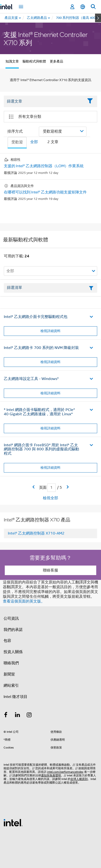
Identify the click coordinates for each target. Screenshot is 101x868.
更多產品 (56, 61)
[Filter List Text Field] (44, 102)
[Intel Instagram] (29, 716)
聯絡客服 (50, 570)
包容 (7, 641)
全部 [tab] (34, 142)
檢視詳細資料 (50, 331)
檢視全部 (50, 498)
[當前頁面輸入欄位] (52, 488)
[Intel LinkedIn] (18, 716)
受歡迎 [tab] (17, 142)
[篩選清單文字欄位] (50, 288)
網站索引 (11, 686)
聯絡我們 (11, 663)
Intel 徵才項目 (15, 697)
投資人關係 (13, 652)
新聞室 (9, 674)
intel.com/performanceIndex (65, 772)
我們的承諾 (13, 630)
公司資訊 (11, 619)
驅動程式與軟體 (34, 61)
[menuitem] (37, 18)
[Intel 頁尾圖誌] (13, 822)
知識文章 (12, 61)
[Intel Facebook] (6, 716)
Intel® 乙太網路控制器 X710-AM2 (36, 533)
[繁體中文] (83, 7)
